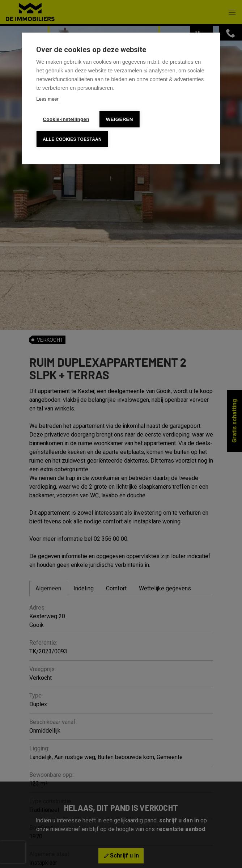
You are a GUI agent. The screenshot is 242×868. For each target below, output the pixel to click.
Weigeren (120, 119)
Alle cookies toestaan (72, 139)
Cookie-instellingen (66, 119)
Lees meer (47, 99)
